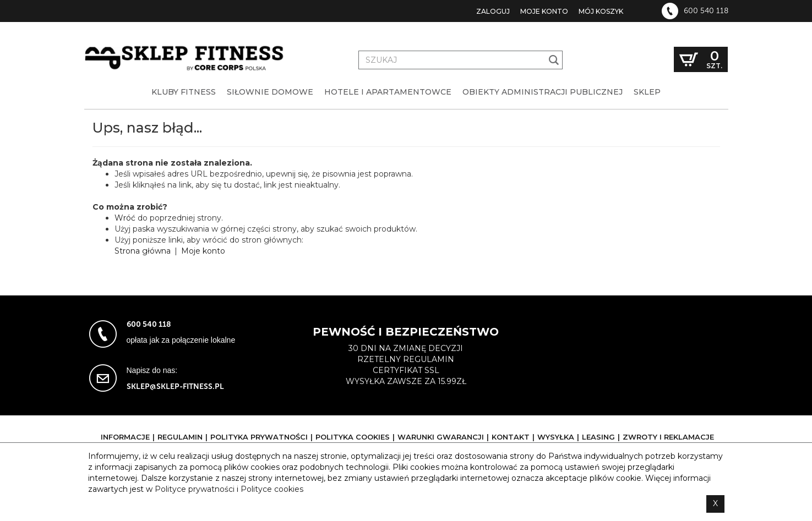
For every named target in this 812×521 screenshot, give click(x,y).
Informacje (125, 437)
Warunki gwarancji (441, 437)
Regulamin (180, 437)
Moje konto (544, 11)
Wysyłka (556, 437)
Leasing (598, 437)
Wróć (125, 218)
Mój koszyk (601, 11)
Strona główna (143, 251)
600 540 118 (706, 11)
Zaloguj (493, 11)
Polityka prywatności (259, 437)
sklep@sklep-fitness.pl (175, 386)
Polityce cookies (272, 489)
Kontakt (511, 437)
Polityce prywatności (195, 489)
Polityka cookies (353, 437)
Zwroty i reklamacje (668, 437)
